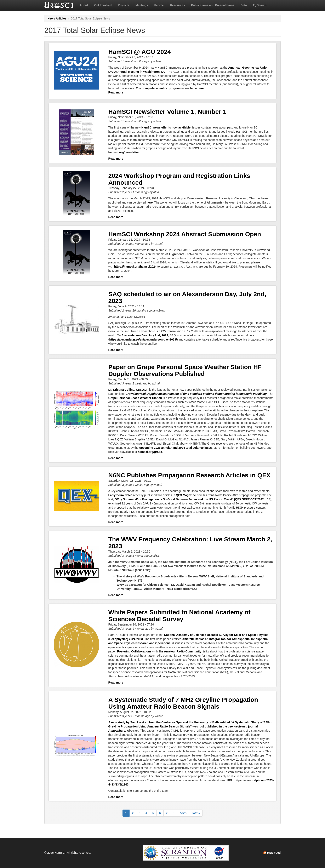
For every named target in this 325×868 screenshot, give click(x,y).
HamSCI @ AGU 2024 (140, 52)
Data (244, 5)
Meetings (142, 5)
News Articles (57, 18)
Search (260, 5)
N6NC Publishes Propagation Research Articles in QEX (189, 475)
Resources (177, 5)
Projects (123, 5)
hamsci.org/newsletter (124, 152)
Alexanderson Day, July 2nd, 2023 (145, 335)
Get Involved (103, 5)
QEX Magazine (186, 495)
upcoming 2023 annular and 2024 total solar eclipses (176, 448)
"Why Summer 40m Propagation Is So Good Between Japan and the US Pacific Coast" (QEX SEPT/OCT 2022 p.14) (193, 499)
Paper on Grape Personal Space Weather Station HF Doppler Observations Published (185, 370)
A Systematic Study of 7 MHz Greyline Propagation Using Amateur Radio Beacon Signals (183, 703)
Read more (116, 92)
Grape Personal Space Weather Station (136, 398)
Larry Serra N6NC (121, 495)
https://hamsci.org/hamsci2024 (135, 267)
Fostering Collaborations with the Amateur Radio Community (159, 651)
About (84, 5)
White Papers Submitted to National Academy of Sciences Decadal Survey (179, 616)
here (150, 202)
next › (183, 813)
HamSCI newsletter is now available (166, 127)
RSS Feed (272, 853)
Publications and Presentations (213, 5)
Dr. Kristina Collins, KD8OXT (128, 390)
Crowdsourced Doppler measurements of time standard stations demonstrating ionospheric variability (196, 394)
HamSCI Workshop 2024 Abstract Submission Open (185, 234)
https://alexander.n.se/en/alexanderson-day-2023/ (143, 339)
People (159, 5)
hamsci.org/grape (150, 452)
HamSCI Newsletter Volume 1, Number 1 (167, 112)
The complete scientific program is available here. (170, 88)
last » (196, 813)
